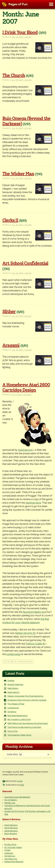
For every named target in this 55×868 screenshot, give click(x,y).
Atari (12, 662)
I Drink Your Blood (20, 32)
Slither (9, 312)
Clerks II (10, 220)
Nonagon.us (10, 856)
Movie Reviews (11, 828)
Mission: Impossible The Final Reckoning (25, 696)
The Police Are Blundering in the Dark (24, 727)
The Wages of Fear (16, 704)
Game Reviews (11, 831)
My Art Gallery (11, 800)
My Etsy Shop (10, 845)
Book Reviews (11, 834)
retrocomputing (25, 662)
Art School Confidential (25, 263)
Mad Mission (13, 688)
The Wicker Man (18, 174)
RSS (22, 785)
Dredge (11, 681)
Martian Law (10, 803)
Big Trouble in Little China (19, 720)
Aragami (11, 345)
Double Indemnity (15, 685)
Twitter (7, 850)
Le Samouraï (13, 708)
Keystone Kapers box (34, 612)
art (5, 662)
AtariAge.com (25, 450)
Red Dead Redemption (18, 716)
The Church (14, 75)
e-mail (20, 781)
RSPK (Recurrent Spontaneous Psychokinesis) (28, 724)
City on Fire (13, 731)
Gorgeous (12, 712)
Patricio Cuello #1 (36, 644)
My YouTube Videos (13, 848)
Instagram (9, 853)
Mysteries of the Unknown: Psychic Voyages (27, 700)
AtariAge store (33, 503)
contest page (13, 654)
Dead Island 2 (13, 692)
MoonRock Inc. (11, 859)
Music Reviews (11, 825)
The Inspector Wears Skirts (19, 735)
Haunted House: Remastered (17, 797)
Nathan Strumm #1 (25, 633)
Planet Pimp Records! (14, 862)
